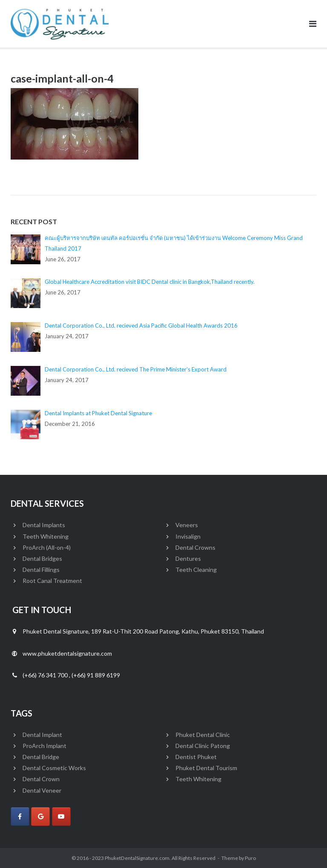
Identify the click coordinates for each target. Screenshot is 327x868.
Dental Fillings (41, 570)
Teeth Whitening (46, 536)
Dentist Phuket (196, 757)
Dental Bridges (42, 558)
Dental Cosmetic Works (54, 768)
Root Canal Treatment (52, 581)
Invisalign (188, 536)
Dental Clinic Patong (203, 746)
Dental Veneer (42, 790)
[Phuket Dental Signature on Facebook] (20, 817)
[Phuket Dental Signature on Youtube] (61, 817)
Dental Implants (44, 525)
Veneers (187, 525)
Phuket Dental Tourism (206, 768)
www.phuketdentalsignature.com (67, 653)
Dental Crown (41, 779)
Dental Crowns (195, 547)
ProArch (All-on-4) (47, 547)
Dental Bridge (41, 757)
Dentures (188, 558)
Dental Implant (42, 735)
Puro (250, 858)
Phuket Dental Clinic (203, 735)
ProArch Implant (44, 746)
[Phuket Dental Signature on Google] (40, 817)
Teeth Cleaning (196, 570)
